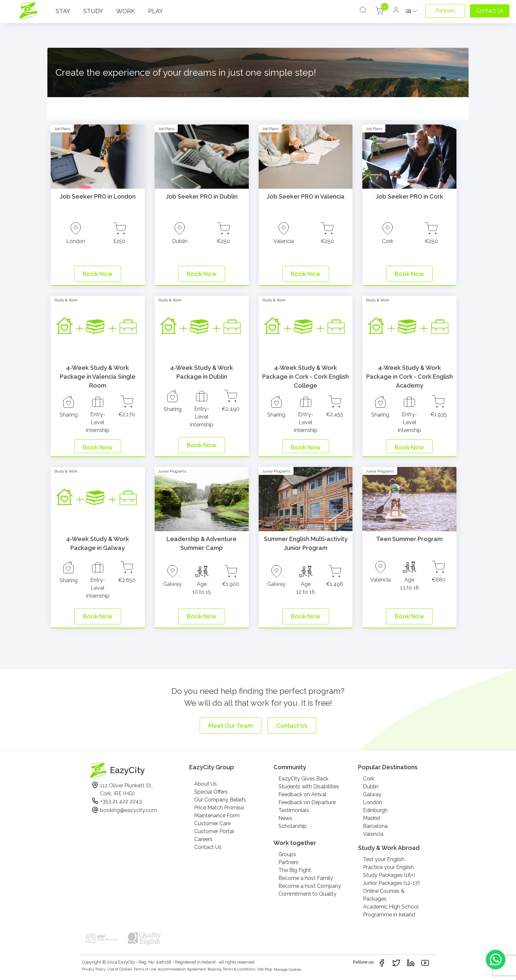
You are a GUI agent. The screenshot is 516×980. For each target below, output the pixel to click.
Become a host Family (306, 878)
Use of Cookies (120, 969)
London (373, 802)
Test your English (384, 859)
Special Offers (211, 792)
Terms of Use (145, 969)
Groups (287, 854)
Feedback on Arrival (302, 794)
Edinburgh (375, 810)
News (285, 818)
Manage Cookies (288, 970)
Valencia (373, 834)
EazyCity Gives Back (303, 779)
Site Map (265, 969)
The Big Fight (295, 870)
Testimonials (294, 810)
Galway (372, 794)
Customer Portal (214, 831)
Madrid (371, 818)
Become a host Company (310, 886)
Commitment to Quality (307, 894)
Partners (288, 862)
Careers (203, 839)
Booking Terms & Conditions (232, 969)
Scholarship (293, 826)
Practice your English (388, 867)
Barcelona (375, 826)
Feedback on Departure (307, 802)
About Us (206, 784)
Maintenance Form (217, 816)
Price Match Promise (219, 808)
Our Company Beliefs (220, 800)
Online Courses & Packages (384, 895)
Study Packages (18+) (389, 875)
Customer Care (212, 823)
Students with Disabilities (309, 787)
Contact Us (208, 847)
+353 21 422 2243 (121, 801)
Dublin (371, 787)
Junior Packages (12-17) (391, 883)
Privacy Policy (94, 969)
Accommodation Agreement (182, 969)
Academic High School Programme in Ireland (391, 911)
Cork (369, 779)
